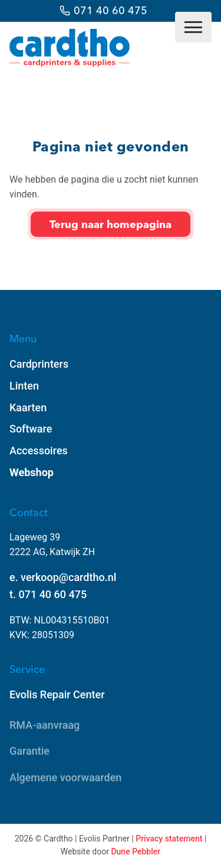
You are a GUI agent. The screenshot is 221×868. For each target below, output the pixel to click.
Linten (24, 386)
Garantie (29, 752)
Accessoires (39, 450)
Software (31, 429)
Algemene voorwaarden (65, 778)
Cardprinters (39, 364)
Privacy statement (169, 839)
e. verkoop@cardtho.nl (63, 577)
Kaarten (28, 407)
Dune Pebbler (136, 852)
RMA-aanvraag (44, 726)
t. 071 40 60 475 (48, 594)
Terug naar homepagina (111, 224)
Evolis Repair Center (57, 694)
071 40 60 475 (111, 10)
